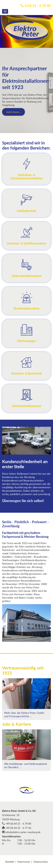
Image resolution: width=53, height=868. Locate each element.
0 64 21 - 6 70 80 (36, 6)
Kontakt (10, 862)
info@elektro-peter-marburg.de (21, 832)
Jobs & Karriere (17, 724)
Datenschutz (41, 862)
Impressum (24, 862)
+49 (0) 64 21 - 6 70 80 (17, 824)
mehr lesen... (13, 112)
